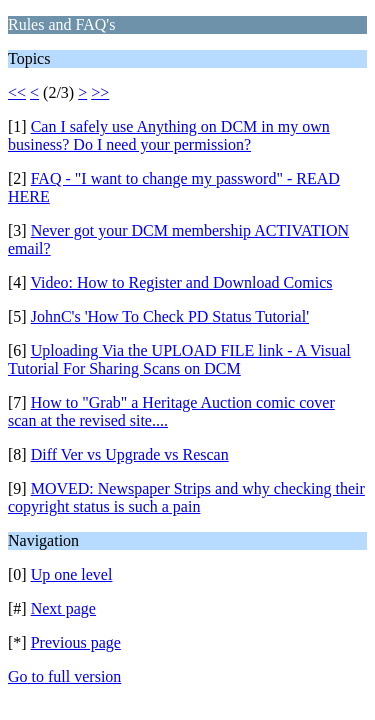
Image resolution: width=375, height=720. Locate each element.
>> (100, 92)
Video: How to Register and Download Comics (181, 282)
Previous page (76, 642)
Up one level (72, 574)
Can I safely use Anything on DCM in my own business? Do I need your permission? (169, 135)
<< (17, 92)
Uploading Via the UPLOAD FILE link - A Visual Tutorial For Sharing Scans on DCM (179, 359)
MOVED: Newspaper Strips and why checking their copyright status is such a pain (186, 497)
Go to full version (64, 676)
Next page (63, 608)
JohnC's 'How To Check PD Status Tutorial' (170, 316)
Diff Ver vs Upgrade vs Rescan (130, 454)
